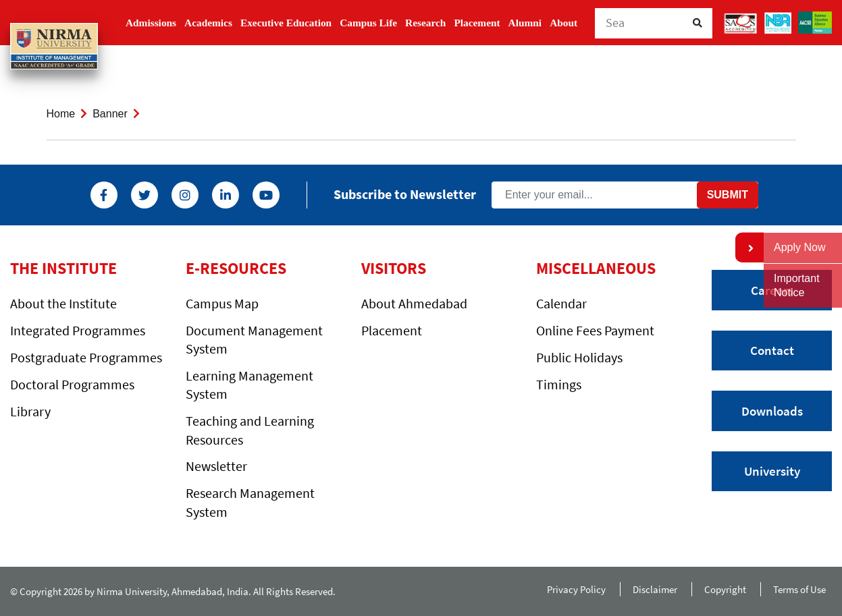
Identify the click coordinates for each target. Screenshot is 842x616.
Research (425, 23)
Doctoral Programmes (72, 384)
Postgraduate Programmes (86, 357)
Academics (208, 23)
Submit (728, 195)
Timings (559, 384)
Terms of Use (802, 589)
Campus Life (368, 23)
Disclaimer (655, 589)
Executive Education (286, 23)
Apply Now (799, 247)
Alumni (525, 23)
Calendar (561, 303)
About (563, 23)
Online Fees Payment (595, 330)
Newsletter (216, 466)
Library (30, 411)
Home (61, 114)
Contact (772, 350)
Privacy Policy (576, 589)
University (772, 471)
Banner (110, 114)
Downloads (772, 411)
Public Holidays (579, 357)
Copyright (725, 589)
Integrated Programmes (78, 330)
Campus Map (222, 303)
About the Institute (63, 303)
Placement (477, 23)
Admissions (151, 23)
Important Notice (797, 285)
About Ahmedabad (414, 303)
